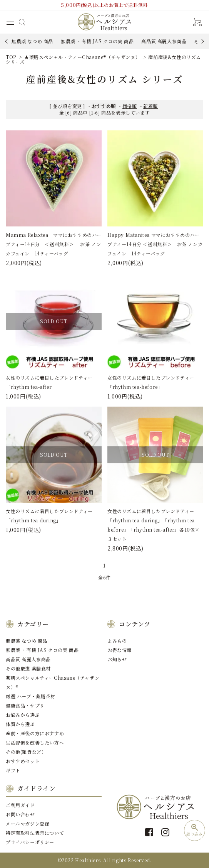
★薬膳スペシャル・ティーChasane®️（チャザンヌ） (82, 57)
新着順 (150, 106)
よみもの (117, 641)
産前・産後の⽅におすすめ (35, 733)
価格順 (130, 106)
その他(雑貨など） (26, 752)
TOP (11, 57)
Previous (7, 41)
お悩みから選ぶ (23, 715)
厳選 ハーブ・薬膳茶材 (31, 696)
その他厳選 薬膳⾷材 (28, 668)
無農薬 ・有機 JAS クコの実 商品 (97, 41)
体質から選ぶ (20, 724)
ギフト (13, 770)
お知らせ (117, 659)
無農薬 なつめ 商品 (32, 41)
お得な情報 (120, 650)
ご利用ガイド (20, 805)
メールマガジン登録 (28, 823)
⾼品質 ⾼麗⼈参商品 (164, 41)
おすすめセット (23, 761)
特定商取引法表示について (35, 833)
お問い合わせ (20, 814)
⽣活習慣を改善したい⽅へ (35, 742)
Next (201, 41)
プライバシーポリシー (30, 842)
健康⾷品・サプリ (25, 705)
